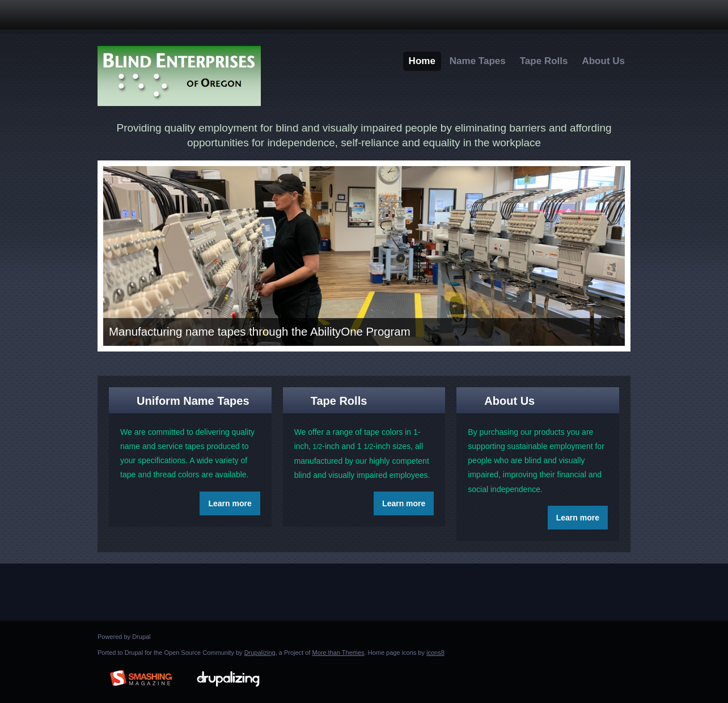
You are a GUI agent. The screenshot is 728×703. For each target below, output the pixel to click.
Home (422, 61)
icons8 (435, 653)
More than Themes (338, 653)
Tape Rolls (544, 61)
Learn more (230, 503)
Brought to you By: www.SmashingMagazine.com (141, 676)
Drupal (141, 637)
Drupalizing (260, 653)
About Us (603, 61)
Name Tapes (478, 61)
